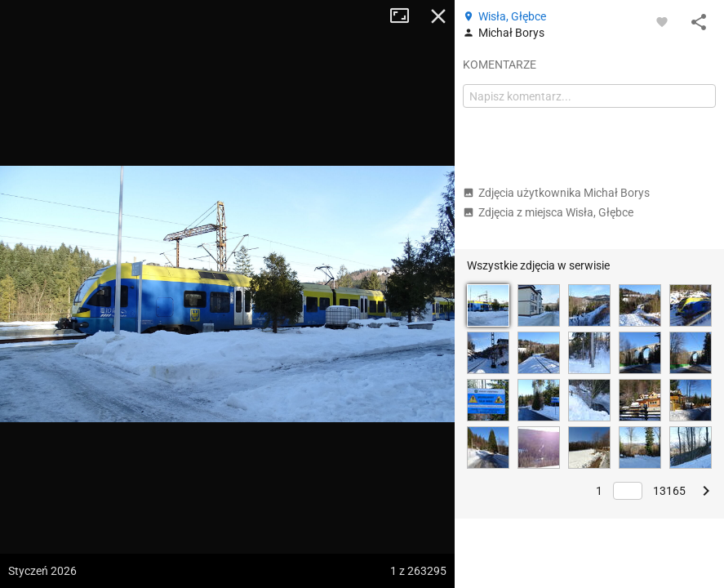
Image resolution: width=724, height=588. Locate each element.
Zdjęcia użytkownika (556, 193)
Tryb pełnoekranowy (406, 16)
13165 (669, 491)
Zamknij (438, 16)
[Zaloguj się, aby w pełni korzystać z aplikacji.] (662, 21)
